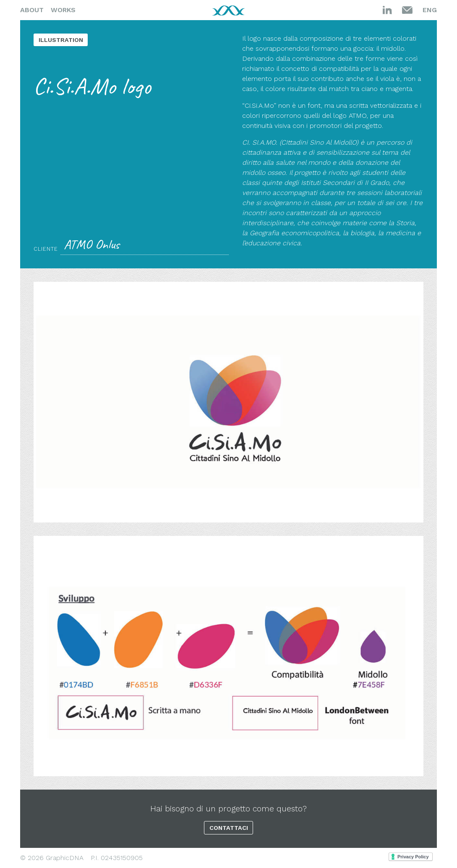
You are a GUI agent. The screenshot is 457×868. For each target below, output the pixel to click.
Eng (430, 10)
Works (63, 10)
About (32, 10)
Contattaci (229, 828)
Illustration (61, 40)
